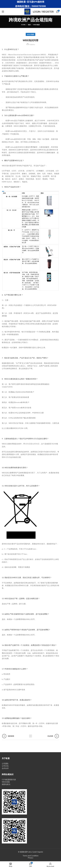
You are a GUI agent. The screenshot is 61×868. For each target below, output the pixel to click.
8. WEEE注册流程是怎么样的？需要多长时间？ (20, 379)
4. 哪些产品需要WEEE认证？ (13, 160)
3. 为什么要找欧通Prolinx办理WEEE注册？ (18, 115)
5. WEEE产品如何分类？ (11, 187)
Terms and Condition (30, 856)
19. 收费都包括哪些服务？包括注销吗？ (17, 718)
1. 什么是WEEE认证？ (10, 49)
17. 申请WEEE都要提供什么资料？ (15, 669)
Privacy (30, 858)
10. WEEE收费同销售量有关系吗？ (15, 468)
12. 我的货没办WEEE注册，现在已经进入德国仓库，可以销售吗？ (27, 577)
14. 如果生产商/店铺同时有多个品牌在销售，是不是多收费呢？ (26, 614)
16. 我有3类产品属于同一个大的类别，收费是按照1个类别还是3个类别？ (29, 645)
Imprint (40, 852)
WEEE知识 (37, 25)
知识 (29, 25)
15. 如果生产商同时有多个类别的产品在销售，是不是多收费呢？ (26, 630)
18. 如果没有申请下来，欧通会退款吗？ (17, 700)
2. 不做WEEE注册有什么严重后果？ (16, 76)
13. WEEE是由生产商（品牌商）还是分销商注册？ (21, 598)
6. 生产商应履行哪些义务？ (12, 295)
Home (23, 25)
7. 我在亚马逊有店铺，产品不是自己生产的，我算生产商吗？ (25, 358)
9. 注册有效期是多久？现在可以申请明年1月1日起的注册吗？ (25, 439)
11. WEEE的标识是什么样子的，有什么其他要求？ (21, 486)
